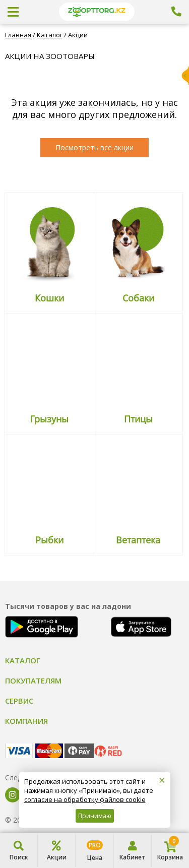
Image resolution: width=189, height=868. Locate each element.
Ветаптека (138, 540)
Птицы (138, 419)
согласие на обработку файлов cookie (85, 799)
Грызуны (49, 419)
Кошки (49, 298)
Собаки (138, 298)
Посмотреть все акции (94, 147)
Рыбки (49, 540)
